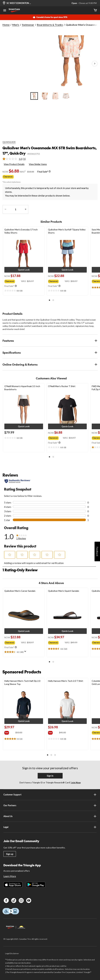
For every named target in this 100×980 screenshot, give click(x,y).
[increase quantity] (26, 209)
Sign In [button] (50, 776)
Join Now (76, 782)
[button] (24, 270)
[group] (13, 281)
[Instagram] (21, 900)
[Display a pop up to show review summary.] (26, 652)
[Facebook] (6, 900)
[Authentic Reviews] (18, 481)
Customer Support (50, 795)
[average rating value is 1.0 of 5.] (13, 159)
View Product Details (14, 164)
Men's (16, 25)
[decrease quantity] (5, 209)
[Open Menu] (5, 11)
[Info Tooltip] (50, 171)
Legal (50, 827)
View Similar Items (38, 164)
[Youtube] (29, 900)
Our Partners (50, 805)
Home (6, 25)
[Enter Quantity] (15, 209)
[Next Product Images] (95, 64)
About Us (50, 816)
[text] (24, 291)
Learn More (10, 876)
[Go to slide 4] (66, 96)
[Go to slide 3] (55, 96)
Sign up (10, 854)
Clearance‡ (8, 177)
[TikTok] (14, 900)
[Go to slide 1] (34, 96)
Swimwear (28, 25)
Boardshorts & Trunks (50, 25)
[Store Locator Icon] (4, 3)
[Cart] (95, 10)
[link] (15, 159)
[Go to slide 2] (45, 96)
